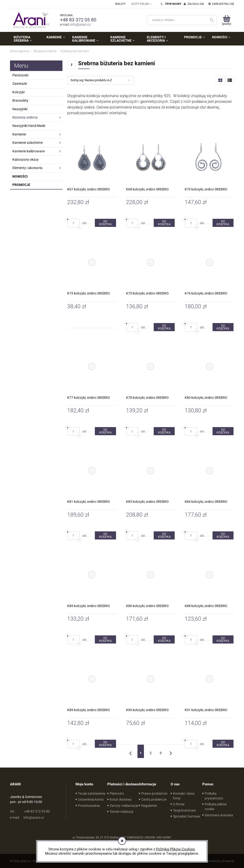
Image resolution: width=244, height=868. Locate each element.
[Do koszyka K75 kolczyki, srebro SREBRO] (164, 327)
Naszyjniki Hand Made (29, 126)
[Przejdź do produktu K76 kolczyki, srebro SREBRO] (209, 262)
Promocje (21, 185)
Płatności (117, 793)
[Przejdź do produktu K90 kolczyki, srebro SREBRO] (151, 679)
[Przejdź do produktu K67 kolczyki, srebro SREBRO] (92, 158)
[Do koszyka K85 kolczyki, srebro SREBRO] (105, 639)
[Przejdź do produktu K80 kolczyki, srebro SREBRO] (209, 367)
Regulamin (149, 806)
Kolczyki (18, 92)
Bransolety (20, 100)
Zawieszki (20, 84)
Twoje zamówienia (92, 793)
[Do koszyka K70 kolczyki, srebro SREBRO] (223, 223)
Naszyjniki (20, 109)
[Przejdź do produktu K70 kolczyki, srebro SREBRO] (209, 158)
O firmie (179, 804)
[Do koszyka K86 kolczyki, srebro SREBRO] (164, 639)
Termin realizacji (121, 812)
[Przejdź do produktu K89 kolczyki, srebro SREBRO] (92, 679)
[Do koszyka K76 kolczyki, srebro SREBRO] (223, 327)
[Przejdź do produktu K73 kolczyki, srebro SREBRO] (92, 262)
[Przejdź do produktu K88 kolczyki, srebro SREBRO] (209, 575)
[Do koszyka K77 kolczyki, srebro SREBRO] (105, 431)
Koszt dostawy (121, 799)
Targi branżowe (184, 810)
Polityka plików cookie (216, 807)
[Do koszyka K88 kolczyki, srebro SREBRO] (223, 639)
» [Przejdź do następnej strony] (171, 751)
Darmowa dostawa (219, 815)
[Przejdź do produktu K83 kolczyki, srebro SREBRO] (151, 471)
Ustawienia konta (91, 799)
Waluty (120, 4)
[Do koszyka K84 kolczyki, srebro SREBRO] (223, 535)
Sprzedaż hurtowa (187, 816)
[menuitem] (26, 39)
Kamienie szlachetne (28, 143)
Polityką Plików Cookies (175, 849)
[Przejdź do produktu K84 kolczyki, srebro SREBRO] (209, 471)
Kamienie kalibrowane (29, 151)
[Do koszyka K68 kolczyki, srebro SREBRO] (164, 223)
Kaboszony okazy (25, 160)
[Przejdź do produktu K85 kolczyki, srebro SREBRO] (92, 575)
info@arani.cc (81, 25)
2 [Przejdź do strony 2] (151, 753)
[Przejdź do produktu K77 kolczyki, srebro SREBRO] (92, 367)
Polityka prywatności (214, 796)
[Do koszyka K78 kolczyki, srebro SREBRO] (164, 431)
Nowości (20, 176)
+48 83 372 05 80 (78, 20)
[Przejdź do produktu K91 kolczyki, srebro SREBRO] (209, 679)
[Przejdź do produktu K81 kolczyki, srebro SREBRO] (92, 471)
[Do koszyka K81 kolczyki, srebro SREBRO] (105, 535)
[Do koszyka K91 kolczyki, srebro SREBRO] (223, 744)
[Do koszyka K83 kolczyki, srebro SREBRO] (164, 535)
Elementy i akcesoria (27, 168)
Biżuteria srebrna (25, 117)
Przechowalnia (89, 806)
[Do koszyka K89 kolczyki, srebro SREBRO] (105, 744)
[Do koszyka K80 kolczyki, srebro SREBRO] (223, 431)
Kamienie (19, 134)
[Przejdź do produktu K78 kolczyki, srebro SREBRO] (151, 367)
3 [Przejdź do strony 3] (161, 753)
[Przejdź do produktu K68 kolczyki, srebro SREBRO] (151, 158)
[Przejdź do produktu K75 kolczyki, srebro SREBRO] (151, 262)
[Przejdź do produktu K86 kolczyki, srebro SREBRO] (151, 575)
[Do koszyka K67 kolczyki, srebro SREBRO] (105, 223)
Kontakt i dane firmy (184, 796)
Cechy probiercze (154, 799)
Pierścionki (20, 75)
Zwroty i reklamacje (124, 806)
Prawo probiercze (154, 793)
